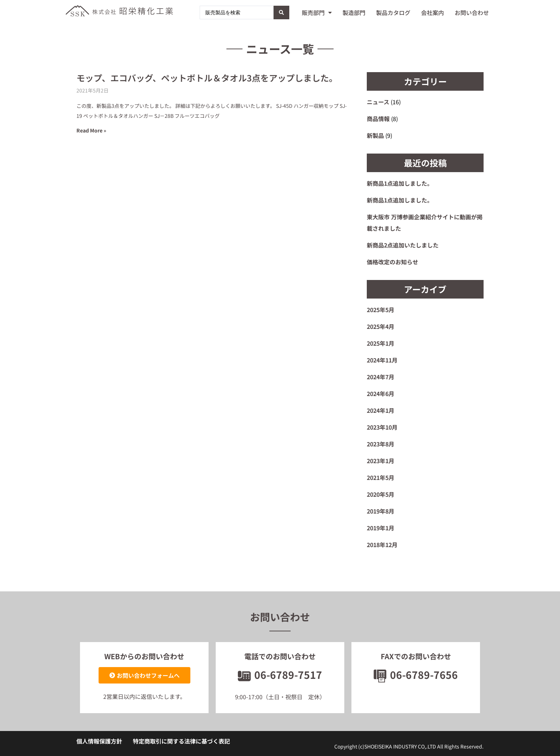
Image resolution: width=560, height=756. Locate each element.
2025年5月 (381, 310)
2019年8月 (381, 511)
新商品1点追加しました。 (400, 183)
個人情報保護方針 (99, 741)
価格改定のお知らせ (392, 262)
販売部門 (317, 12)
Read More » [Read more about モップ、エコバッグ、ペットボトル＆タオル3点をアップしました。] (91, 130)
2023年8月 (381, 444)
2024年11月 (382, 360)
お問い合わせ (472, 12)
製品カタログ (393, 12)
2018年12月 (382, 545)
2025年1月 (381, 343)
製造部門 (354, 12)
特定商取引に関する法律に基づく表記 (181, 741)
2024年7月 (381, 377)
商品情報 (378, 119)
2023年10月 (382, 427)
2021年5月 (381, 477)
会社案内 (432, 12)
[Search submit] (281, 12)
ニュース (378, 102)
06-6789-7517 (280, 675)
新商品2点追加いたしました (403, 245)
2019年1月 (381, 528)
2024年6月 (381, 394)
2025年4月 (381, 326)
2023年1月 (381, 461)
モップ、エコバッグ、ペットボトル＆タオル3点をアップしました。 (207, 78)
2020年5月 (381, 494)
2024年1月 (381, 410)
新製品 (375, 135)
